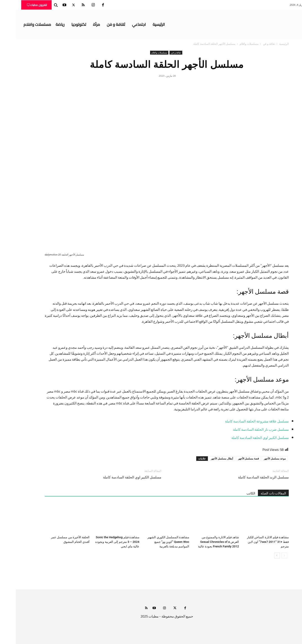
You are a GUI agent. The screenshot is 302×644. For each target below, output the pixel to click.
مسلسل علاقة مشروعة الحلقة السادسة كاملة (241, 421)
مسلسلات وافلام (233, 44)
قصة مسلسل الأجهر (233, 458)
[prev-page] (269, 556)
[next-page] (261, 556)
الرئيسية (268, 44)
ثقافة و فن (253, 44)
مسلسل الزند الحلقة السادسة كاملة (248, 477)
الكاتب (235, 493)
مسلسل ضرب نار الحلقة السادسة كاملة (245, 429)
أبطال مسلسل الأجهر (206, 458)
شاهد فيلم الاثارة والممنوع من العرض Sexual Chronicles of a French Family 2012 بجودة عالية (203, 542)
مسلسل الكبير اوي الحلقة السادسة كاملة (244, 438)
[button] (40, 5)
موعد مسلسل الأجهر (259, 458)
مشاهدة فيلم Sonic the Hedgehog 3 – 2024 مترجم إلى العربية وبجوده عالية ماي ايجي (102, 542)
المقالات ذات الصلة (258, 493)
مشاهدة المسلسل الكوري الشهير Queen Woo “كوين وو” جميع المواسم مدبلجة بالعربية (152, 542)
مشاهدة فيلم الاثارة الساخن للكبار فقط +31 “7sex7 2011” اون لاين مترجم (252, 542)
